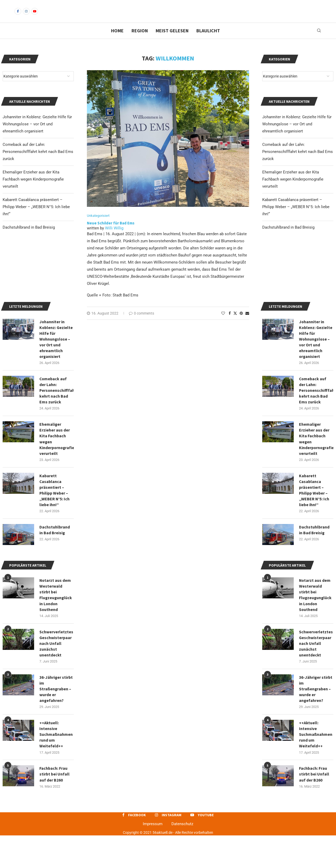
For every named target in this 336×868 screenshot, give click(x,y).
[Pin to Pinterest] (241, 322)
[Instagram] (26, 16)
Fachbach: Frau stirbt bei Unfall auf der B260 (314, 807)
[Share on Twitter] (235, 322)
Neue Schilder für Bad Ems (111, 232)
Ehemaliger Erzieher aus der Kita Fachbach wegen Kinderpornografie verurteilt (293, 188)
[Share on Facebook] (230, 322)
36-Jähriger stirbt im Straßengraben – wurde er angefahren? (316, 721)
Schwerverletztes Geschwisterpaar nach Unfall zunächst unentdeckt (316, 675)
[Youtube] (35, 16)
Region (140, 40)
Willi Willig (114, 237)
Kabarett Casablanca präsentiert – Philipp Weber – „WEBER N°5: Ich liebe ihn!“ (296, 216)
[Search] (319, 40)
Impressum (153, 856)
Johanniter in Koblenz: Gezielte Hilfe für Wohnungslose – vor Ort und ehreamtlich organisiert (297, 133)
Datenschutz (182, 856)
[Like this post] (223, 322)
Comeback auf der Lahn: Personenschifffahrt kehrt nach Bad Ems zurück (298, 161)
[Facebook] (18, 16)
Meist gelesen (172, 40)
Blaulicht (208, 40)
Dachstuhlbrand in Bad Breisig (288, 236)
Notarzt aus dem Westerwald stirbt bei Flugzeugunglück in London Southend (316, 626)
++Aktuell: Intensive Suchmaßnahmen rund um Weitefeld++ (316, 767)
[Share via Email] (247, 322)
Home (117, 40)
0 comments (141, 322)
